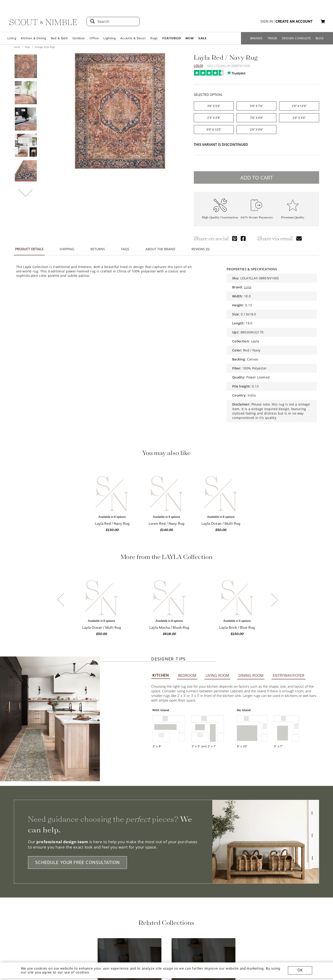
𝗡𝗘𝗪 (190, 38)
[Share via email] (299, 236)
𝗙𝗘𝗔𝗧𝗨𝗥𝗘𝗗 (172, 38)
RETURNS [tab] (98, 246)
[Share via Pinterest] (235, 236)
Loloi (198, 66)
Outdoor (79, 38)
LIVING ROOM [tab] (217, 553)
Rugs (154, 38)
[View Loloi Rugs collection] (129, 847)
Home (17, 47)
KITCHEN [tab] (161, 552)
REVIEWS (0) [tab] (200, 246)
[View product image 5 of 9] (26, 172)
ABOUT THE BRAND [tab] (160, 246)
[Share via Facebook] (243, 236)
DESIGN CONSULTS (297, 38)
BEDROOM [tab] (187, 553)
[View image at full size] (120, 111)
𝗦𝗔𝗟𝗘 (202, 38)
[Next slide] (274, 537)
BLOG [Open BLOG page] (320, 38)
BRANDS (256, 38)
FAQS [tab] (125, 246)
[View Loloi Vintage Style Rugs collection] (203, 847)
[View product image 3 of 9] (26, 119)
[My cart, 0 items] (323, 22)
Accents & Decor (133, 38)
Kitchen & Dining (33, 38)
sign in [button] (267, 21)
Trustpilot (196, 72)
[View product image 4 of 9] (26, 145)
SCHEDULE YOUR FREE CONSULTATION (77, 740)
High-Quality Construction (220, 215)
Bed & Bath (59, 38)
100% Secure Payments (257, 215)
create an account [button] (294, 21)
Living (12, 38)
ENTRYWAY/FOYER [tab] (288, 553)
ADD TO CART (257, 175)
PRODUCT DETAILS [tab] (29, 246)
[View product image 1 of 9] (26, 66)
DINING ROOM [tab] (251, 553)
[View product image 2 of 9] (26, 93)
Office (94, 38)
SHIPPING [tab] (67, 246)
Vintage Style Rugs (44, 47)
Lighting (109, 38)
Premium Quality (293, 215)
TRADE (272, 38)
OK (300, 970)
